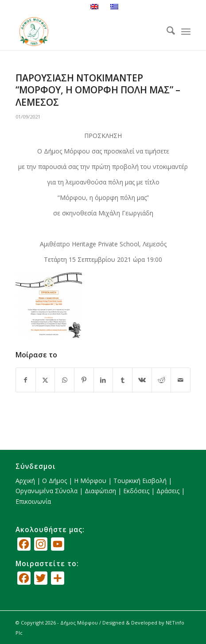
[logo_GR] (86, 32)
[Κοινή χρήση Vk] (142, 380)
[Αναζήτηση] (166, 32)
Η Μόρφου (90, 481)
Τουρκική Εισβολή (140, 481)
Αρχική (25, 481)
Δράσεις (168, 491)
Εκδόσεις (136, 491)
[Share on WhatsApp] (64, 380)
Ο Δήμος (54, 481)
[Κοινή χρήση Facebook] (26, 380)
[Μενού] (186, 32)
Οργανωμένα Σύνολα (47, 491)
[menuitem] (166, 32)
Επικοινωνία (33, 501)
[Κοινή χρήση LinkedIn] (103, 380)
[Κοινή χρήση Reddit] (161, 380)
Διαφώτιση (100, 491)
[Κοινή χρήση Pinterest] (84, 380)
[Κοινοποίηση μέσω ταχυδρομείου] (181, 380)
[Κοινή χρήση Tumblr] (122, 380)
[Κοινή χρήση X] (45, 380)
